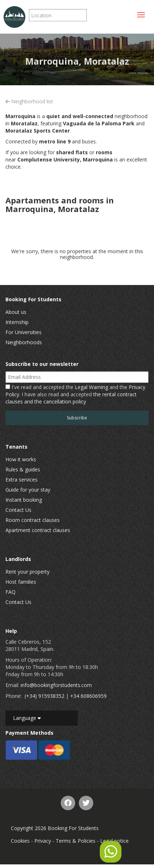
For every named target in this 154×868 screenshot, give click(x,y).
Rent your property (27, 572)
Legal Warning (91, 387)
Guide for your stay (28, 490)
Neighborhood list (29, 101)
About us (16, 312)
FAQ (10, 592)
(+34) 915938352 (44, 696)
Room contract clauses (33, 520)
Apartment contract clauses (38, 530)
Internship (17, 322)
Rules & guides (23, 469)
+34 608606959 (88, 696)
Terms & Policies (76, 841)
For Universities (23, 332)
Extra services (22, 480)
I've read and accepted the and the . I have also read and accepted (75, 394)
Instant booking (24, 500)
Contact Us (18, 510)
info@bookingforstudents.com (56, 685)
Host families (21, 582)
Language (27, 718)
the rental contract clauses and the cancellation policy (71, 398)
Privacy (43, 841)
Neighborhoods (24, 342)
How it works (21, 459)
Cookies (20, 841)
